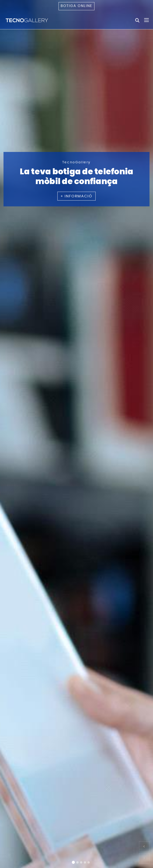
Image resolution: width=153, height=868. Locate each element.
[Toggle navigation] (146, 20)
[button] (144, 846)
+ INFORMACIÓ (76, 196)
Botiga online (76, 6)
